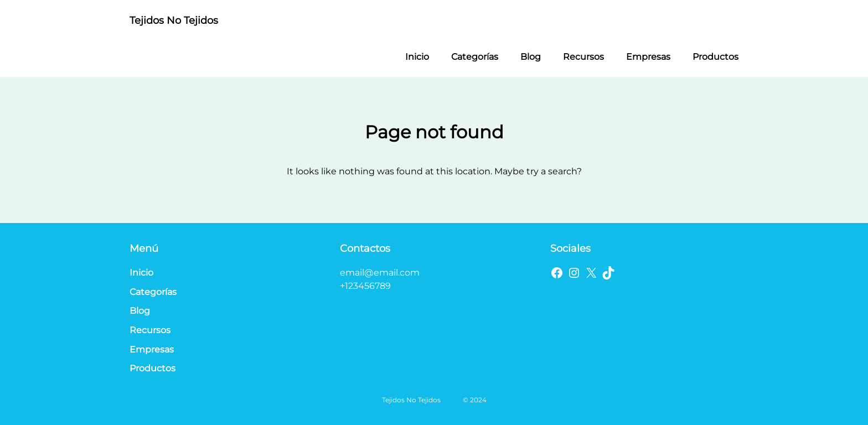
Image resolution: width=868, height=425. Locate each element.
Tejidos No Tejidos (174, 20)
